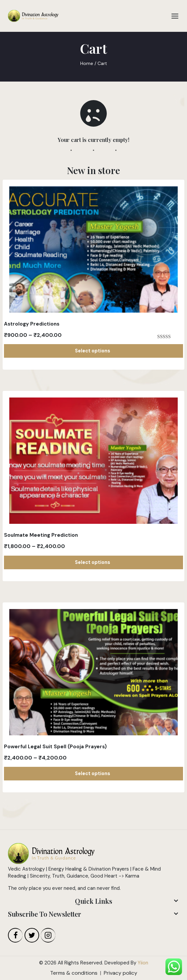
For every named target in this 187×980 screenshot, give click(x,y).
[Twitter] (32, 935)
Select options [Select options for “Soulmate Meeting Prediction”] (93, 562)
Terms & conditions (74, 973)
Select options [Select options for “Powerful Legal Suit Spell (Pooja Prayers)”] (93, 773)
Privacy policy (121, 973)
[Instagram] (48, 935)
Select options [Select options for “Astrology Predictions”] (93, 351)
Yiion (143, 963)
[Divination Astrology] (33, 16)
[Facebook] (15, 935)
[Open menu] (175, 16)
